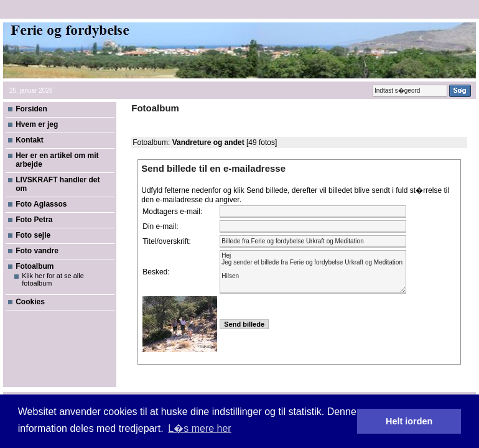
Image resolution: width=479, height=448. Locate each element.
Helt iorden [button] (409, 421)
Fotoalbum (35, 266)
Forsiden (31, 109)
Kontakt (30, 140)
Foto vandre (37, 251)
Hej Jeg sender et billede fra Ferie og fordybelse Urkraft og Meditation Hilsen (313, 272)
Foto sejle (33, 235)
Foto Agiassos (41, 204)
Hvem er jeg (37, 124)
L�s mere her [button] (199, 428)
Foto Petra (34, 220)
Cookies (30, 302)
